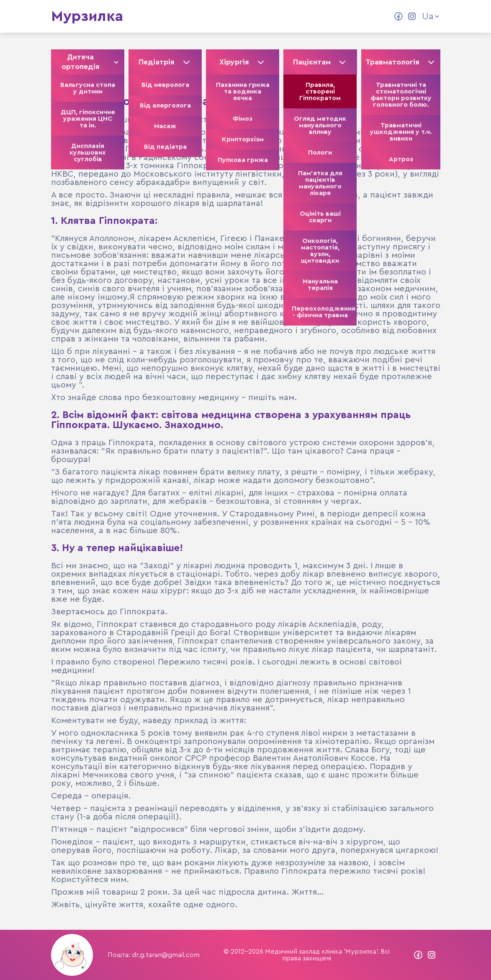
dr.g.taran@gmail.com (166, 955)
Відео (246, 16)
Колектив (171, 16)
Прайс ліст (334, 16)
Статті (212, 16)
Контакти (285, 16)
